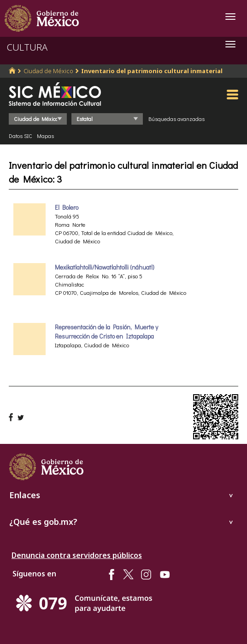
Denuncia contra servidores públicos (77, 555)
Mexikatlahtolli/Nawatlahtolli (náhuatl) (105, 267)
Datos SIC (21, 136)
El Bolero (67, 207)
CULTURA (27, 47)
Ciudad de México (48, 71)
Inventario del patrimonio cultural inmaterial (152, 71)
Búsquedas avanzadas (176, 119)
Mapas (45, 136)
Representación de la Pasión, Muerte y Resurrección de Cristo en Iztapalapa (106, 332)
